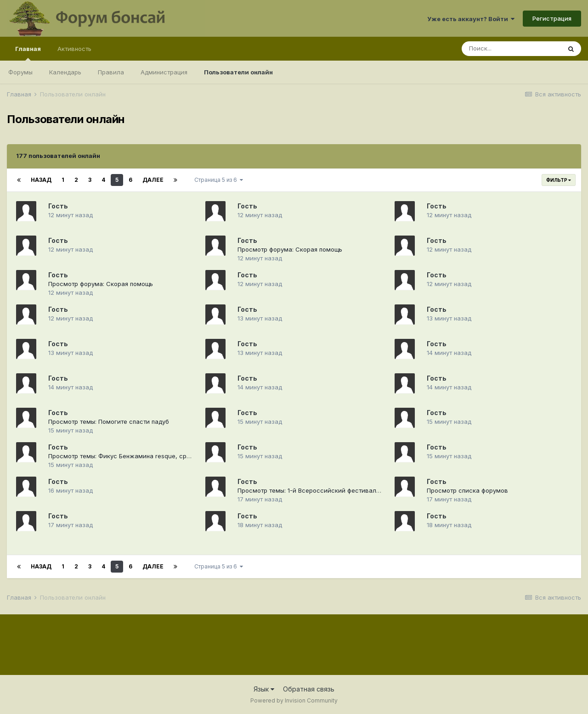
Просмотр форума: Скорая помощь (290, 249)
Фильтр (559, 180)
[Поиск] (511, 49)
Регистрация (552, 18)
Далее (153, 180)
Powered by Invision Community (294, 700)
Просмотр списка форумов (467, 490)
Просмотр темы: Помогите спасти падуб (109, 422)
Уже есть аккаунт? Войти (471, 19)
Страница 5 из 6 (219, 180)
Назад (41, 180)
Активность (74, 49)
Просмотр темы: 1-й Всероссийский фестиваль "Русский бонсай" (336, 490)
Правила (111, 72)
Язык (264, 689)
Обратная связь (309, 689)
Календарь (65, 72)
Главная (28, 53)
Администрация (164, 72)
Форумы (20, 72)
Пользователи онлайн (238, 72)
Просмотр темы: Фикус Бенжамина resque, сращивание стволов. (146, 456)
